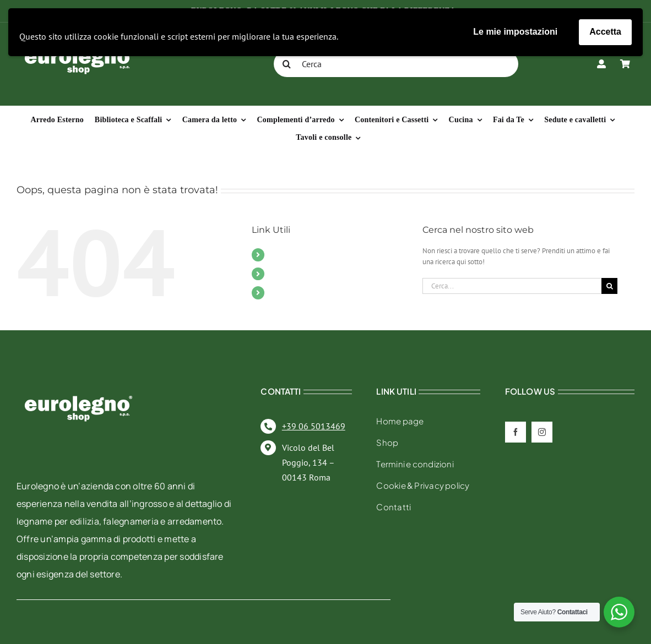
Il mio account (297, 292)
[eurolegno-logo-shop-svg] (78, 378)
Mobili (282, 254)
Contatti (284, 274)
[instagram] (542, 432)
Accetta (605, 32)
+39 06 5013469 (314, 426)
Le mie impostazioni (515, 32)
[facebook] (516, 432)
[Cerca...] (512, 286)
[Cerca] (396, 64)
